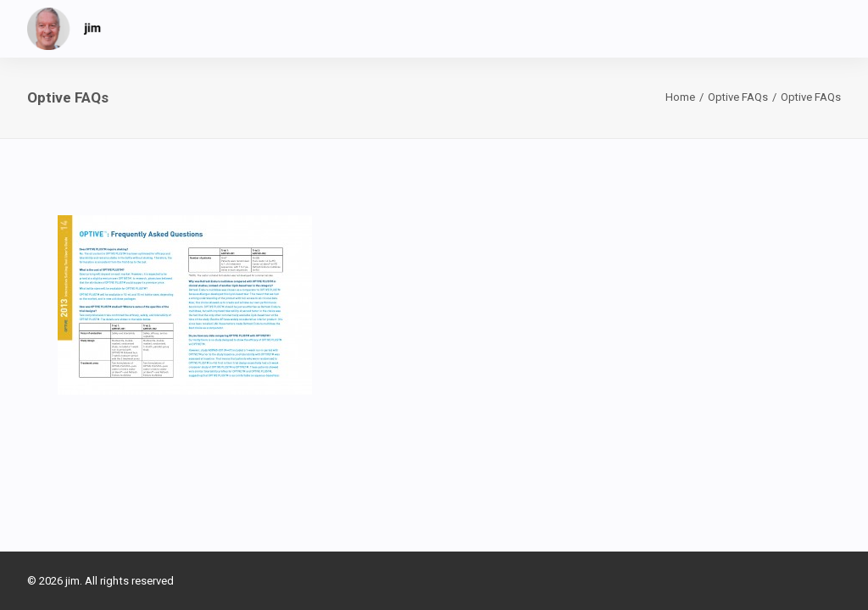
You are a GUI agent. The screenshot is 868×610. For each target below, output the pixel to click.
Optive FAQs (738, 97)
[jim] (64, 29)
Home (680, 97)
